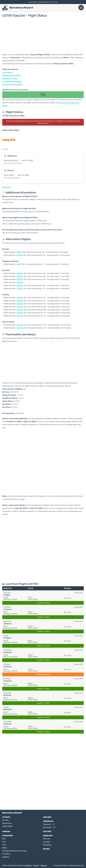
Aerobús (6, 857)
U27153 (20, 285)
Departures (7, 823)
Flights (6, 817)
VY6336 (20, 307)
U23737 (20, 273)
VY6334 (20, 304)
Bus (4, 839)
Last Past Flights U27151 (12, 84)
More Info (48, 836)
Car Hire (47, 831)
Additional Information (12, 75)
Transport (8, 836)
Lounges (47, 842)
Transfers (6, 854)
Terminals (48, 821)
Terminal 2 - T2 (49, 827)
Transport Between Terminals (14, 851)
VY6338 (20, 310)
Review (46, 849)
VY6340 (20, 313)
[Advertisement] (43, 35)
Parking (6, 831)
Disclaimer (28, 865)
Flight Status (8, 72)
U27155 (20, 288)
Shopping (47, 845)
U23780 (20, 282)
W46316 (20, 325)
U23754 (20, 276)
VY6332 (20, 301)
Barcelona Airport (21, 8)
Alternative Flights (10, 78)
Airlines (47, 817)
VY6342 (20, 316)
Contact (36, 865)
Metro (5, 848)
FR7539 (20, 255)
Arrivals (5, 820)
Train (4, 845)
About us (44, 865)
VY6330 (20, 298)
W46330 (20, 328)
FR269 (19, 252)
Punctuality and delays (12, 81)
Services (47, 839)
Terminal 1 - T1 (49, 824)
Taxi (4, 842)
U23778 (20, 279)
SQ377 (19, 264)
